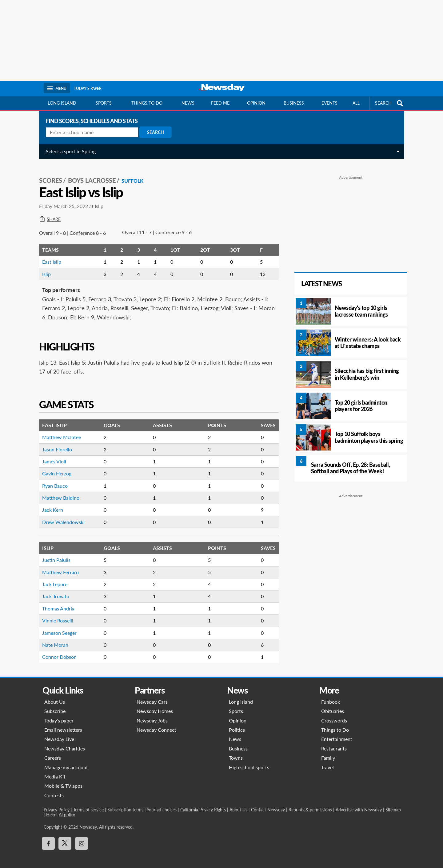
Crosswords (334, 716)
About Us (55, 697)
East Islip (50, 257)
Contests (54, 790)
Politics (237, 725)
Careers (53, 753)
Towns (236, 753)
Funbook (331, 697)
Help (51, 810)
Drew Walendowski (61, 517)
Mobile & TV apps (63, 781)
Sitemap (393, 805)
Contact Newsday (268, 805)
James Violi (52, 456)
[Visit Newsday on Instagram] (82, 839)
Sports (104, 103)
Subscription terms (125, 805)
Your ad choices (162, 805)
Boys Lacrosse (90, 176)
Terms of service (88, 805)
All (356, 103)
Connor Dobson (57, 652)
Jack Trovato (54, 592)
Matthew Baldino (59, 493)
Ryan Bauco (53, 481)
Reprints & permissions (310, 805)
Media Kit (55, 772)
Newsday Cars (152, 697)
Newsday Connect (156, 725)
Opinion (256, 103)
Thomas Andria (56, 604)
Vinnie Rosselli (56, 616)
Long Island (62, 103)
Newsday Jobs (152, 716)
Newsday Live (59, 734)
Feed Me (220, 103)
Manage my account (66, 762)
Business (294, 103)
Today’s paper (59, 716)
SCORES (48, 176)
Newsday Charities (65, 744)
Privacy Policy (57, 805)
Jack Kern (50, 505)
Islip (44, 269)
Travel (327, 762)
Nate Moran (53, 640)
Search (153, 132)
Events (329, 103)
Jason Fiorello (55, 444)
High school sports (249, 762)
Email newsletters (63, 725)
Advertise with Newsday (359, 805)
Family (328, 753)
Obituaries (333, 706)
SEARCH (390, 103)
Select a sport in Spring (69, 151)
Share (48, 214)
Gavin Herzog (55, 469)
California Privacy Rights (203, 805)
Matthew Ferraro (58, 567)
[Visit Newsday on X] (65, 839)
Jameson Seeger (57, 628)
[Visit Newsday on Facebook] (48, 839)
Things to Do (335, 725)
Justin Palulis (54, 555)
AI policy (67, 810)
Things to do (147, 103)
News (188, 103)
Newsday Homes (155, 706)
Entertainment (337, 734)
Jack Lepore (53, 579)
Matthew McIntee (59, 432)
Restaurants (334, 744)
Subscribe (55, 706)
